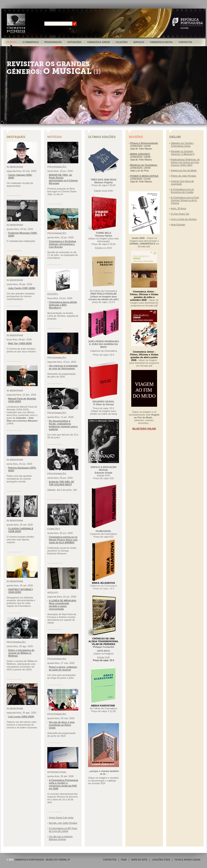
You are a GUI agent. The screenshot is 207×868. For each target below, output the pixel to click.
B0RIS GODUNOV (140, 154)
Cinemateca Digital (161, 42)
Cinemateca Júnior (99, 42)
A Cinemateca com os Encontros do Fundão (182, 191)
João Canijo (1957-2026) (22, 288)
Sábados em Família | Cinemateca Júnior (182, 144)
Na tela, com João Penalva (63, 823)
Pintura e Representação (144, 143)
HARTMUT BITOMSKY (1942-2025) (21, 591)
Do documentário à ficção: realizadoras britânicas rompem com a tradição (63, 425)
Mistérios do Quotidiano (144, 165)
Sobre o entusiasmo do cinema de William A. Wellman (21, 653)
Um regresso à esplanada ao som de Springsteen (63, 367)
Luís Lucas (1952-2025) (21, 717)
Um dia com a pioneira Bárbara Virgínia (61, 838)
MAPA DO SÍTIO (139, 860)
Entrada (12, 42)
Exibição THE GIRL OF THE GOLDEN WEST (62, 483)
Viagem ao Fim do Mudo (184, 170)
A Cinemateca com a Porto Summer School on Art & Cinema (185, 200)
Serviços (139, 42)
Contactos (185, 42)
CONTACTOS (110, 860)
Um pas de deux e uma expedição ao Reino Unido (62, 725)
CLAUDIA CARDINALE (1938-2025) (21, 530)
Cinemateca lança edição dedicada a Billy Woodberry (63, 305)
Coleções (122, 42)
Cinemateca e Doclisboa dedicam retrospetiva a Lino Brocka (63, 244)
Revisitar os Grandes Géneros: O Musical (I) (183, 153)
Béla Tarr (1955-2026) (20, 343)
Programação (53, 42)
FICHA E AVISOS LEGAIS (188, 860)
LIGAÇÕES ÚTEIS (161, 860)
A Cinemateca (31, 42)
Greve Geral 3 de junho (61, 818)
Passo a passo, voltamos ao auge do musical (63, 668)
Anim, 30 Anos (178, 208)
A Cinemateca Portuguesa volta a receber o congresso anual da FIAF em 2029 (63, 784)
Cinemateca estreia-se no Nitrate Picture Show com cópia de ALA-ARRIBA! (63, 540)
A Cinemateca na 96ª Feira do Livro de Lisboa (63, 830)
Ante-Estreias (178, 225)
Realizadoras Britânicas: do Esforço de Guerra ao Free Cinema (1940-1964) (185, 162)
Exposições (74, 42)
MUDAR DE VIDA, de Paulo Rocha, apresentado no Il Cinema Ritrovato (63, 179)
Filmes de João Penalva (183, 176)
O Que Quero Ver (180, 214)
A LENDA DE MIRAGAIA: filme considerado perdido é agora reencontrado (63, 605)
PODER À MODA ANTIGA (144, 176)
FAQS (124, 860)
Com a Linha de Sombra (184, 219)
